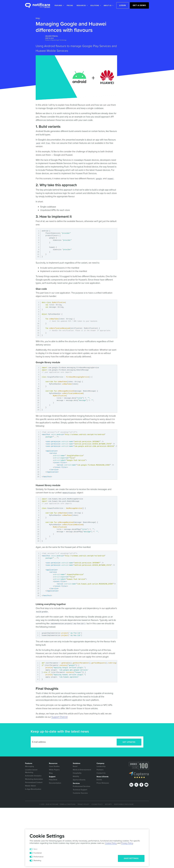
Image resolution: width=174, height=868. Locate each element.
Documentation (55, 783)
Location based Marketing (31, 771)
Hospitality (77, 773)
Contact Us (101, 773)
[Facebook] (141, 785)
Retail (75, 766)
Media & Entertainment (82, 770)
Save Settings (131, 858)
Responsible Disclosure (124, 804)
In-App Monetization (33, 789)
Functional (38, 853)
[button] (59, 6)
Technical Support (80, 790)
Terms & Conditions (67, 804)
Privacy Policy (83, 804)
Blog (38, 18)
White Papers (54, 770)
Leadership (101, 766)
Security (108, 804)
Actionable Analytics (33, 776)
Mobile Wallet (30, 786)
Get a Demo (139, 5)
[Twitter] (136, 785)
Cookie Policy (97, 804)
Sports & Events (79, 780)
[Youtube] (146, 785)
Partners (100, 770)
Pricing (70, 6)
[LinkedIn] (131, 785)
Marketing (37, 861)
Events (99, 780)
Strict (35, 849)
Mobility (76, 776)
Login (123, 5)
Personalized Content (34, 782)
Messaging (29, 766)
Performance (38, 857)
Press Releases (103, 783)
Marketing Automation (34, 779)
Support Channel (59, 717)
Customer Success (80, 793)
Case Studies (54, 766)
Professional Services (82, 786)
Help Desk (53, 780)
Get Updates (129, 742)
